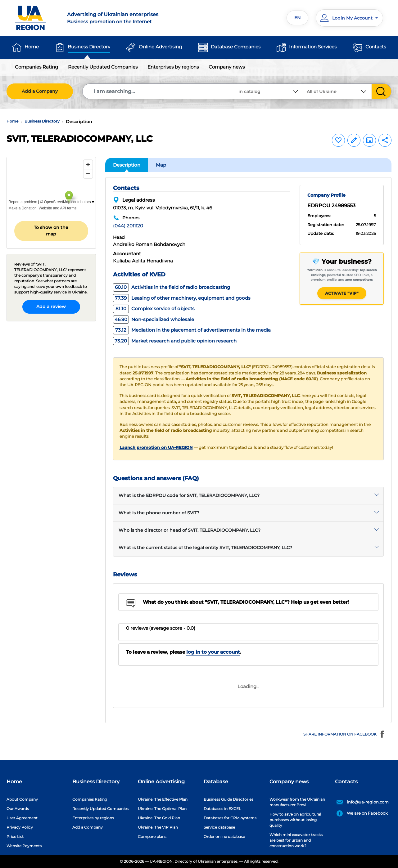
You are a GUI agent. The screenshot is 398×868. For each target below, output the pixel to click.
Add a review (51, 306)
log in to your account (213, 652)
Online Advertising (160, 47)
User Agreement (22, 818)
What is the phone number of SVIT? (159, 513)
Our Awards (18, 809)
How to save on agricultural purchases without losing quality (295, 820)
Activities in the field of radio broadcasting (172, 287)
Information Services (313, 47)
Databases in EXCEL (222, 809)
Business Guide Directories (228, 799)
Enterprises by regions (173, 67)
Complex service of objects (154, 309)
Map (161, 165)
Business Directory (89, 47)
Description (127, 165)
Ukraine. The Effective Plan (163, 799)
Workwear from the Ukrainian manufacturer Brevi (297, 802)
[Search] (159, 91)
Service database (219, 827)
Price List (15, 837)
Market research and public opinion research (175, 341)
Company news (227, 67)
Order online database (224, 837)
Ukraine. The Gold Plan (159, 818)
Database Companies (236, 47)
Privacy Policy (20, 827)
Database (216, 782)
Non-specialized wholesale (154, 319)
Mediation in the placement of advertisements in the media (192, 330)
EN (297, 18)
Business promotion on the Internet (129, 18)
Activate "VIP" (342, 293)
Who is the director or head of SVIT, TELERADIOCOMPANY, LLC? (190, 530)
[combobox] (337, 91)
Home (32, 47)
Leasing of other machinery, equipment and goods (182, 298)
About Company (22, 799)
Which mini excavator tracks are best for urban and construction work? (296, 840)
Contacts (376, 47)
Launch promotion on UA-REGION (156, 447)
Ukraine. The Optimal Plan (162, 809)
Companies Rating (36, 67)
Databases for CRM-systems (230, 818)
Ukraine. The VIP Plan (158, 827)
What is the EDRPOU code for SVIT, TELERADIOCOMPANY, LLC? (189, 495)
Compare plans (152, 837)
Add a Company (40, 91)
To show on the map (51, 231)
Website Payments (24, 846)
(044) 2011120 (128, 226)
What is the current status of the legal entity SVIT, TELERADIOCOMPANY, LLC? (205, 548)
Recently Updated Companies (103, 67)
